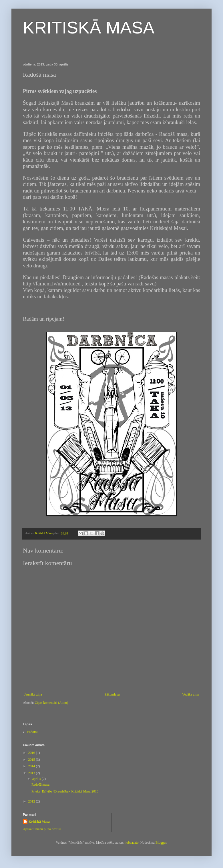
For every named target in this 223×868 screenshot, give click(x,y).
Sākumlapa (112, 694)
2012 (32, 801)
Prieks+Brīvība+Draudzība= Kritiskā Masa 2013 (65, 791)
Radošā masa (40, 784)
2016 (32, 753)
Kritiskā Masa (39, 822)
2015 (32, 760)
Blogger (161, 843)
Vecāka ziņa (190, 694)
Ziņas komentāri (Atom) (52, 703)
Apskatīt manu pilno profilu (42, 829)
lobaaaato (132, 843)
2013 (32, 773)
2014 (32, 766)
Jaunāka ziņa (33, 694)
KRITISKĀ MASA (89, 28)
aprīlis (37, 779)
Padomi (32, 732)
